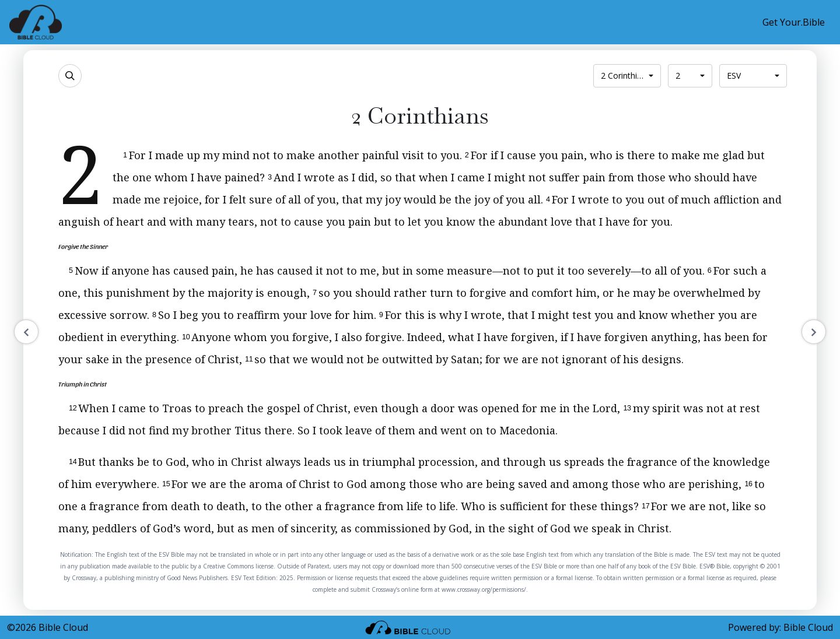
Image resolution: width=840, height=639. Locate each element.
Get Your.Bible (794, 22)
